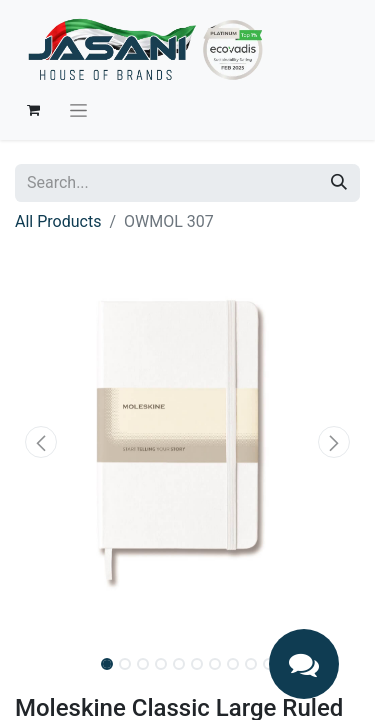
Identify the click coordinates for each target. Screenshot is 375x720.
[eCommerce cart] (33, 110)
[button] (41, 442)
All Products (58, 221)
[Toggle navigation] (78, 110)
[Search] (339, 183)
